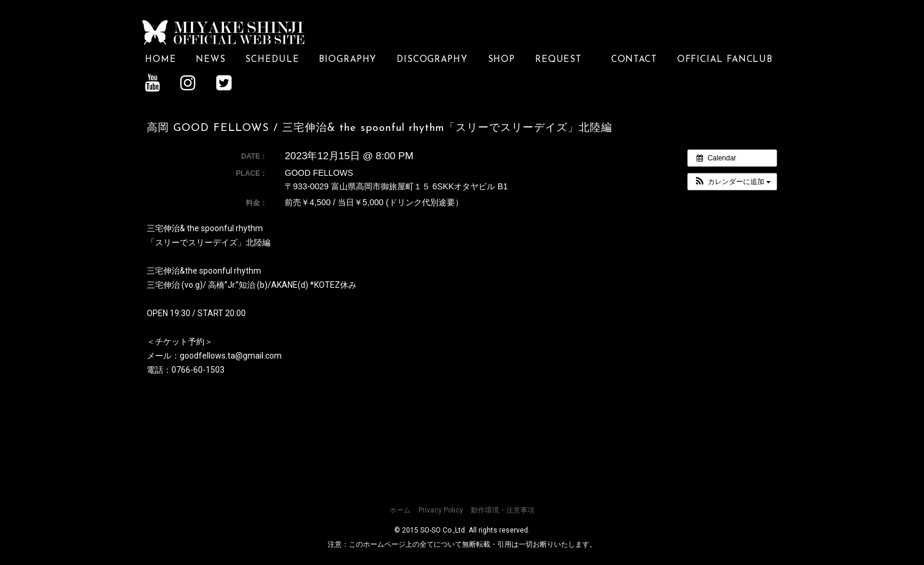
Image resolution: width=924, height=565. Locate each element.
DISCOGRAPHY (432, 59)
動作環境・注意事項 (503, 510)
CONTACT (634, 59)
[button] (732, 181)
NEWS (211, 59)
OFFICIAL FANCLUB (725, 59)
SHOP (502, 59)
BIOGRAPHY (348, 59)
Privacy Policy (441, 510)
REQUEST (563, 59)
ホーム (400, 510)
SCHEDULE (272, 59)
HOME (161, 59)
